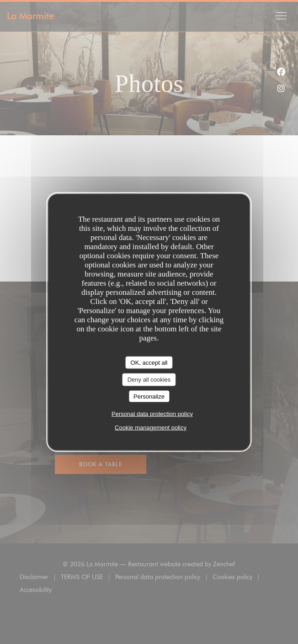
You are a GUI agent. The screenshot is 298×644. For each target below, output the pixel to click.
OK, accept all (149, 362)
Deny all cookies (149, 380)
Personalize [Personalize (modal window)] (149, 396)
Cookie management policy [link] (151, 428)
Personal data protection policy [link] (152, 414)
